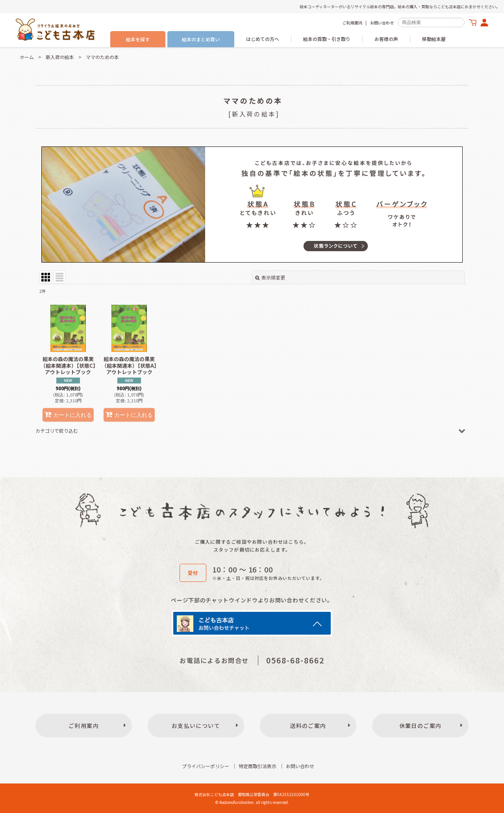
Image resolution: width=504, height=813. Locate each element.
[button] (252, 431)
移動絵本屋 (434, 39)
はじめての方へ (263, 39)
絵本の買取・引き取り (327, 39)
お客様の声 (386, 39)
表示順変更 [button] (270, 277)
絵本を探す (138, 39)
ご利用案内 (352, 23)
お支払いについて (196, 726)
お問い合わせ (382, 23)
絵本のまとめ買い (201, 39)
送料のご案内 (308, 726)
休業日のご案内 (421, 726)
